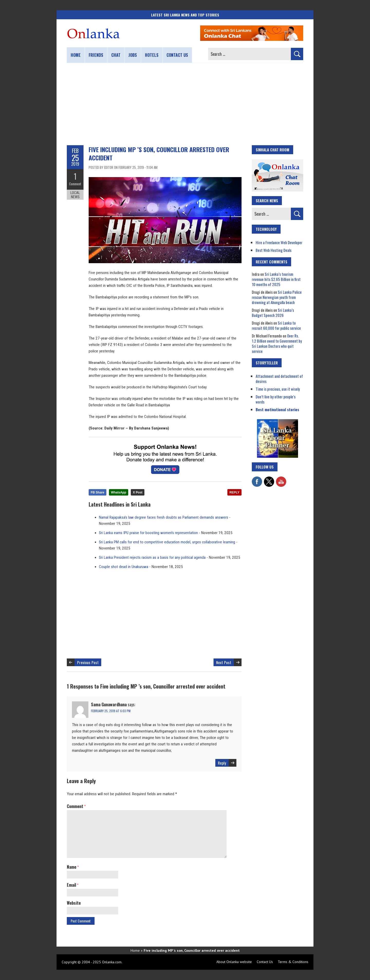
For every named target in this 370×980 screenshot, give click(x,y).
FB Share (98, 492)
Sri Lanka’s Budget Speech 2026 (273, 313)
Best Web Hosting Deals (274, 250)
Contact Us (265, 962)
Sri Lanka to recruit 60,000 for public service (276, 325)
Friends (96, 55)
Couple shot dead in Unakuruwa (124, 567)
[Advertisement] (185, 104)
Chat (116, 55)
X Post (138, 492)
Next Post (224, 662)
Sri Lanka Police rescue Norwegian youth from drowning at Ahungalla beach (277, 297)
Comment (75, 184)
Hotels (152, 55)
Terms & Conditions (293, 962)
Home (76, 55)
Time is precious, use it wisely (278, 389)
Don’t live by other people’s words (276, 399)
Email (73, 885)
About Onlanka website (234, 962)
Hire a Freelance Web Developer (279, 242)
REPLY (234, 492)
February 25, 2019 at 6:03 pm (111, 711)
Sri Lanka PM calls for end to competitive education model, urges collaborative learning (167, 542)
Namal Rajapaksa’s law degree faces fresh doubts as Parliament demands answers (164, 517)
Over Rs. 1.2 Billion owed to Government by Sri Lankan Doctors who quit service (277, 343)
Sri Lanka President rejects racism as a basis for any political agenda (152, 557)
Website (74, 903)
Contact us (177, 55)
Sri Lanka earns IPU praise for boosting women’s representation (148, 533)
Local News (75, 195)
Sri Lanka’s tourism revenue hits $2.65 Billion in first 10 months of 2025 (276, 279)
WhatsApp (119, 492)
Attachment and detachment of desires (279, 379)
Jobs (133, 55)
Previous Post (88, 662)
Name (73, 867)
